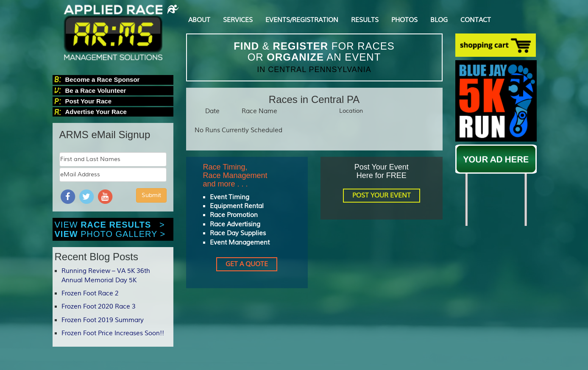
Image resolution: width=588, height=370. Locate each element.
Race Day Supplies (238, 233)
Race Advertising (235, 224)
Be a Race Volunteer (96, 90)
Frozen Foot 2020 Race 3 (99, 307)
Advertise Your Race (96, 112)
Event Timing (230, 197)
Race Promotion (234, 215)
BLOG (439, 20)
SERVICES (238, 20)
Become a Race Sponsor (103, 79)
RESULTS (365, 20)
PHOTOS (404, 20)
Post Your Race (88, 101)
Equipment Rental (237, 206)
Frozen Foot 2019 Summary (103, 320)
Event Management (240, 243)
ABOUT (199, 20)
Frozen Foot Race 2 (90, 293)
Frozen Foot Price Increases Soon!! (113, 333)
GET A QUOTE (247, 264)
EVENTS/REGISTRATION (302, 20)
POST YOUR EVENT (382, 196)
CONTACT (476, 20)
